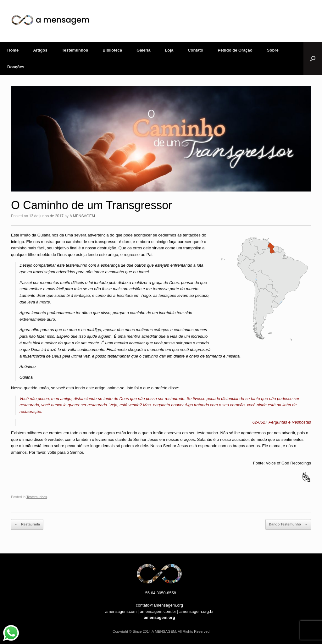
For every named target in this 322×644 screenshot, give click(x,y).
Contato (195, 50)
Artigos (40, 50)
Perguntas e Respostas (290, 422)
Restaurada (27, 525)
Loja (169, 50)
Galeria (143, 50)
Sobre (273, 50)
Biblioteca (112, 50)
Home (13, 50)
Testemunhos (75, 50)
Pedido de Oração (235, 50)
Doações (16, 67)
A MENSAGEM (82, 216)
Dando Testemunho (288, 525)
